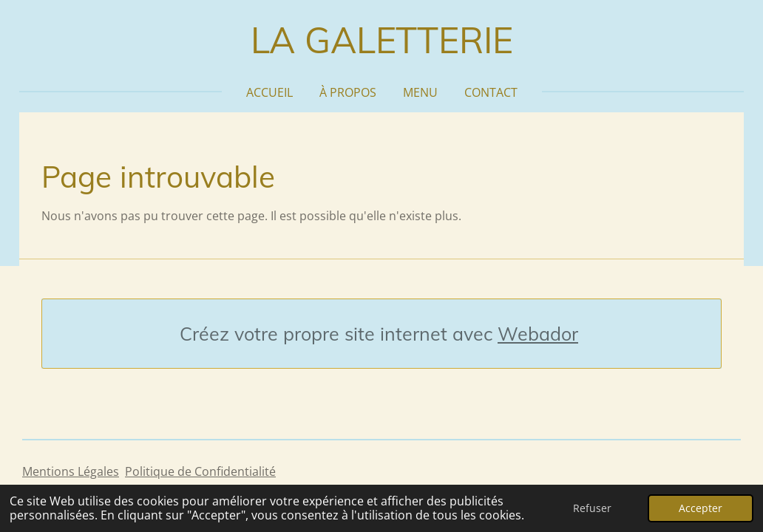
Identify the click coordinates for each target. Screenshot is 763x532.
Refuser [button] (592, 508)
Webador (538, 334)
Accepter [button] (701, 508)
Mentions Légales (71, 471)
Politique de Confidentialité (200, 471)
